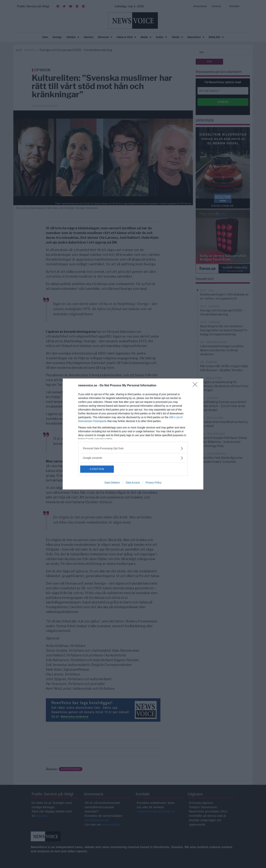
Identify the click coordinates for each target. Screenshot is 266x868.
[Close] (196, 386)
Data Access (133, 483)
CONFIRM (97, 469)
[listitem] (133, 448)
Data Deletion (112, 483)
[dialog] (133, 434)
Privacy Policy (154, 483)
